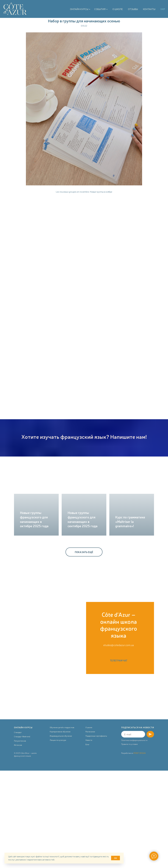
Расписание (90, 732)
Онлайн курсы (79, 9)
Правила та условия (129, 744)
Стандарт (18, 732)
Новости (89, 740)
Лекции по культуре (58, 740)
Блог (87, 744)
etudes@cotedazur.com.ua (119, 645)
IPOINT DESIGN (139, 753)
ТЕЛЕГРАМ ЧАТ (119, 660)
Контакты (149, 9)
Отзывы (133, 9)
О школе (118, 9)
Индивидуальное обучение (61, 736)
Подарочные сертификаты (96, 736)
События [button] (100, 9)
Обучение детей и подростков (62, 727)
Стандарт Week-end (22, 736)
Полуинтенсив (20, 741)
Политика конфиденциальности (134, 740)
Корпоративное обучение (60, 732)
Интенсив (18, 745)
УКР (163, 9)
